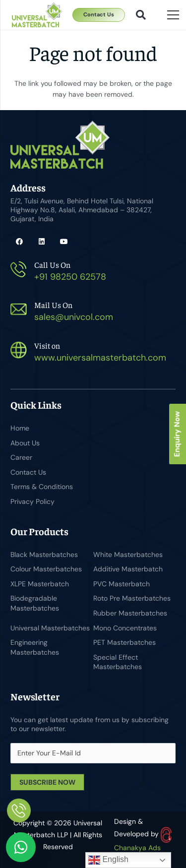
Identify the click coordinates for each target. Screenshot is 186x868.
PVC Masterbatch (122, 584)
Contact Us (28, 472)
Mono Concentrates (125, 628)
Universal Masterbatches (50, 628)
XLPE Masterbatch (40, 584)
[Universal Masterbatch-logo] (37, 15)
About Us (25, 443)
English (108, 860)
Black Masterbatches (44, 555)
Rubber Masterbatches (130, 613)
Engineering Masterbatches (35, 647)
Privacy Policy (32, 501)
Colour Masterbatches (46, 569)
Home (20, 428)
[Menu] (173, 15)
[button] (141, 15)
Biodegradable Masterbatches (35, 603)
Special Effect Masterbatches (118, 662)
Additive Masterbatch (128, 569)
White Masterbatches (128, 555)
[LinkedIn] (41, 242)
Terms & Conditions (42, 487)
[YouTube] (64, 242)
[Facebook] (19, 242)
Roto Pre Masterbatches (132, 598)
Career (21, 457)
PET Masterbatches (124, 642)
